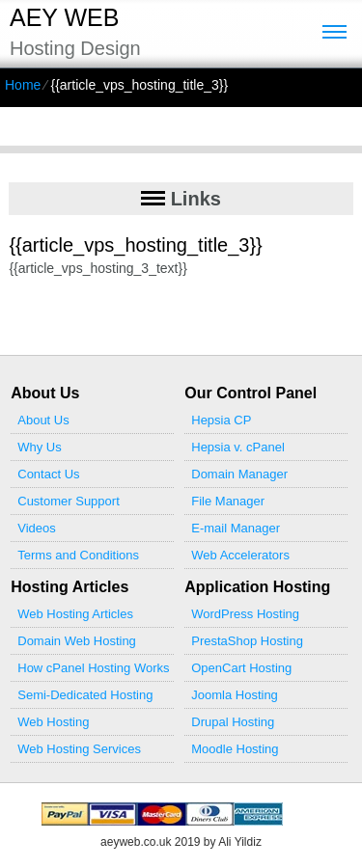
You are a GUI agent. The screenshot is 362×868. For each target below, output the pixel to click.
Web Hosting (53, 722)
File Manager (228, 501)
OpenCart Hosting (241, 668)
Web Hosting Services (79, 749)
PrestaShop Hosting (247, 641)
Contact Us (48, 474)
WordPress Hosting (245, 614)
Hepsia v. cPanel (238, 447)
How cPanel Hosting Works (93, 668)
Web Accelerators (240, 555)
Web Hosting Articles (75, 614)
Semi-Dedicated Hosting (85, 695)
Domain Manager (239, 474)
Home (23, 85)
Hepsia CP (221, 420)
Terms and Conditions (78, 555)
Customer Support (69, 501)
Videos (37, 528)
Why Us (40, 447)
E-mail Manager (236, 528)
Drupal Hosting (233, 722)
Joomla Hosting (235, 695)
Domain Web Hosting (77, 641)
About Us (43, 420)
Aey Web (64, 17)
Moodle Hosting (235, 749)
